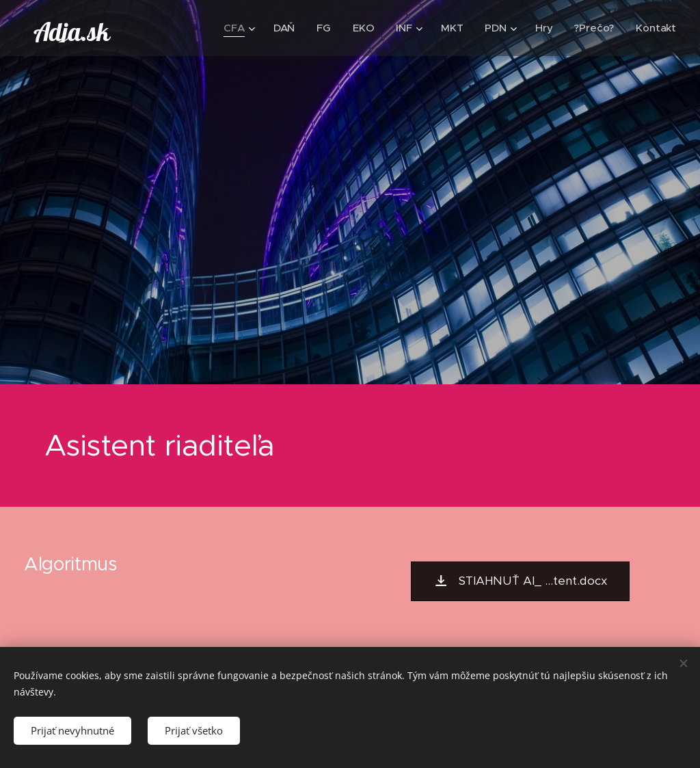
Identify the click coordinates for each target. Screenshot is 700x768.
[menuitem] (237, 28)
